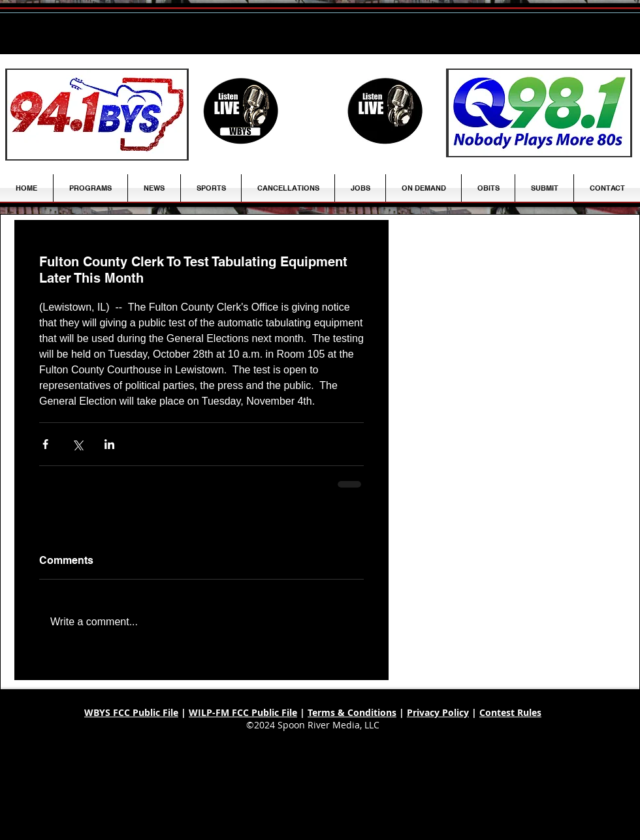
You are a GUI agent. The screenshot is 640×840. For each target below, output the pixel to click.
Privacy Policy (438, 712)
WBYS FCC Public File (131, 712)
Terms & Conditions (352, 712)
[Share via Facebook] (45, 444)
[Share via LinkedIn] (109, 444)
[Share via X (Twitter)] (77, 444)
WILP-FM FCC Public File (243, 712)
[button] (154, 188)
